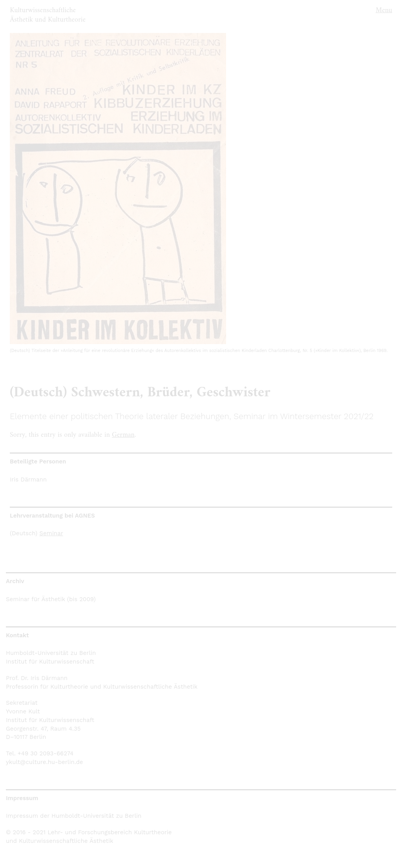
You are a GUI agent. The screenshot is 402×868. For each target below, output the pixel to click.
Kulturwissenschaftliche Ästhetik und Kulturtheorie (48, 15)
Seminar (51, 533)
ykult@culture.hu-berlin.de (44, 762)
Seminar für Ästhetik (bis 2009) (51, 599)
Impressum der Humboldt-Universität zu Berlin (74, 816)
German (123, 435)
